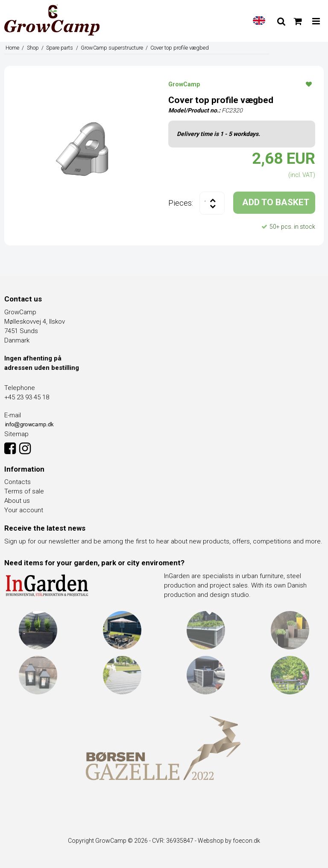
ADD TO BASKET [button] (276, 202)
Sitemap (16, 434)
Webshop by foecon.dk (229, 841)
